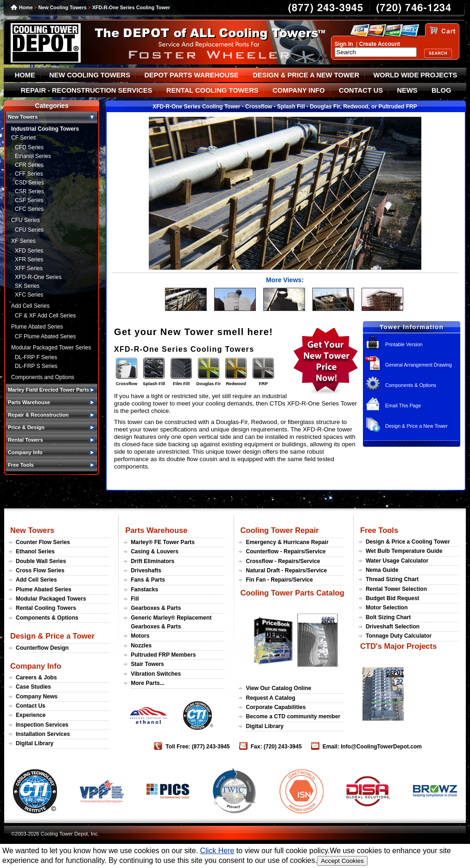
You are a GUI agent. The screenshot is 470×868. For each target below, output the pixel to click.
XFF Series (29, 268)
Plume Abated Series (37, 327)
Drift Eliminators (152, 561)
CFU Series (25, 220)
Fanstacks (144, 589)
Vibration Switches (156, 674)
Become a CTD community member (293, 716)
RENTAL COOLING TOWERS (213, 90)
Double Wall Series (41, 561)
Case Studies (33, 687)
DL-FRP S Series (36, 366)
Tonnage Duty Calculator (399, 636)
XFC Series (29, 295)
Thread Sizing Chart (392, 579)
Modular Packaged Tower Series (51, 348)
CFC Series (29, 209)
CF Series (23, 138)
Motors (140, 636)
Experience (31, 715)
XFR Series (29, 260)
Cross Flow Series (40, 570)
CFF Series (29, 174)
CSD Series (29, 183)
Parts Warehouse (156, 530)
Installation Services (43, 734)
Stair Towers (147, 664)
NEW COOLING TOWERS (90, 75)
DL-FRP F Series (36, 357)
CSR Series (29, 191)
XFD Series (29, 251)
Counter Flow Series (43, 542)
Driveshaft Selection (393, 627)
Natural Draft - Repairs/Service (286, 570)
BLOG (441, 90)
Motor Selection (387, 608)
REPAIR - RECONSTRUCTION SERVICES (87, 90)
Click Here (217, 851)
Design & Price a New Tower (416, 426)
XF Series (23, 241)
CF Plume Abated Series (45, 336)
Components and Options (43, 377)
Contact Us (31, 706)
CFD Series (29, 147)
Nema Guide (382, 570)
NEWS (407, 90)
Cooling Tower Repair (279, 530)
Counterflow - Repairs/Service (286, 551)
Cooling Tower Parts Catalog (292, 593)
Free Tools (379, 530)
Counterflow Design (42, 648)
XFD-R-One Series (38, 277)
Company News (37, 697)
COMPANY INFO (299, 90)
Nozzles (141, 646)
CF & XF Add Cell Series (45, 316)
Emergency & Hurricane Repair (287, 542)
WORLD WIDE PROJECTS (416, 75)
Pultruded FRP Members (163, 655)
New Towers (32, 530)
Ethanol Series (33, 156)
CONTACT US (361, 90)
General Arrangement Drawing (419, 365)
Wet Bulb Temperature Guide (404, 551)
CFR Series (29, 165)
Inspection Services (42, 725)
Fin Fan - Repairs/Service (279, 580)
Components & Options (411, 385)
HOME (25, 75)
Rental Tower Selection (396, 589)
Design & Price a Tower (52, 636)
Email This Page (403, 405)
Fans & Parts (148, 580)
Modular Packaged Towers (51, 599)
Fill (135, 599)
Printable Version (404, 344)
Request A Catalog (270, 698)
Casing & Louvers (155, 551)
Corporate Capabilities (276, 707)
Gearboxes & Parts (156, 608)
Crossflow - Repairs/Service (283, 561)
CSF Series (29, 200)
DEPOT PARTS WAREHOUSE (191, 75)
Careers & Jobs (36, 678)
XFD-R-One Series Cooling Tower (131, 7)
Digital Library (35, 743)
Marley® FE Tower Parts (163, 542)
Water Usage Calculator (397, 561)
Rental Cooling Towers (46, 608)
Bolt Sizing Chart (388, 617)
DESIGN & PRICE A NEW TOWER (306, 75)
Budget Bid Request (393, 598)
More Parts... (148, 683)
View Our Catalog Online (278, 688)
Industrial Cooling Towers (45, 129)
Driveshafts (146, 570)
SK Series (27, 286)
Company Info (36, 666)
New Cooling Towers (63, 7)
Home (26, 7)
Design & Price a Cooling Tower (408, 542)
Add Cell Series (30, 306)
